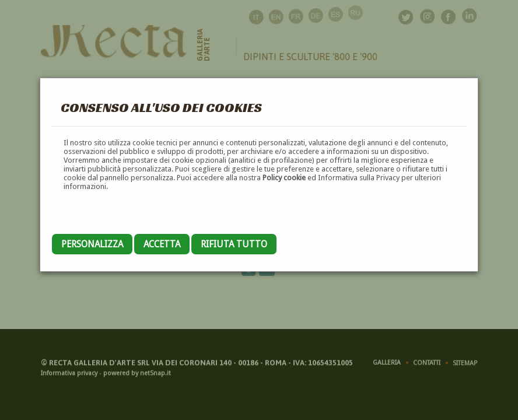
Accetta (162, 244)
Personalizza (92, 244)
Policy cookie (284, 178)
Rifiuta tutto (234, 244)
